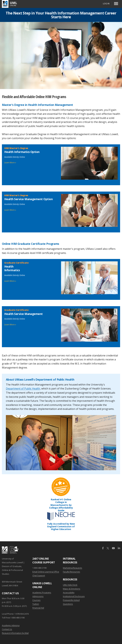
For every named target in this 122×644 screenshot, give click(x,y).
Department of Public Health (23, 389)
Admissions (38, 596)
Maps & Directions (72, 589)
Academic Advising (11, 625)
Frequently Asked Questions (71, 602)
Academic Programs (42, 592)
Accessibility (69, 592)
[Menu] (116, 3)
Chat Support (39, 575)
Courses (36, 600)
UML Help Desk (70, 585)
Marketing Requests (73, 568)
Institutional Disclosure (74, 596)
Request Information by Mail (15, 633)
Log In (106, 3)
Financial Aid (38, 608)
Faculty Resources (71, 572)
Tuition (36, 604)
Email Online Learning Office (46, 572)
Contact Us (7, 629)
